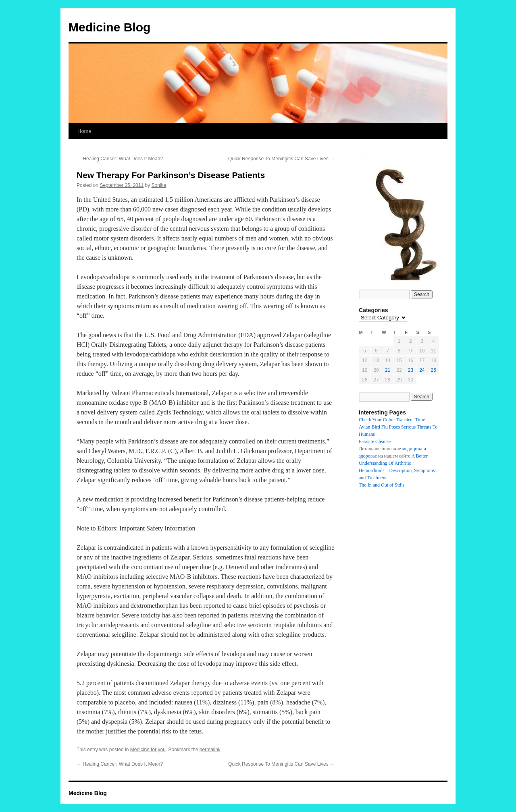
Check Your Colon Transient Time (392, 420)
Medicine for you (148, 750)
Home (84, 131)
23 (411, 370)
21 (388, 370)
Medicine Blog (109, 27)
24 (422, 370)
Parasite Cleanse (375, 441)
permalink (210, 750)
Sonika (159, 185)
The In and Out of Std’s (382, 485)
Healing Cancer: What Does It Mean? (120, 159)
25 (434, 370)
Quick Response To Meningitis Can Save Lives (281, 159)
